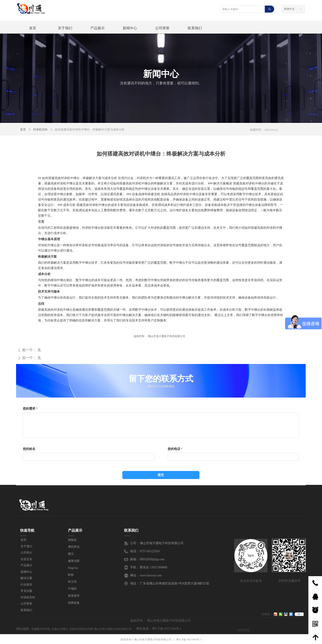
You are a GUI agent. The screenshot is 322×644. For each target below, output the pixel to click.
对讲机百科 (40, 129)
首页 (23, 129)
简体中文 (289, 9)
